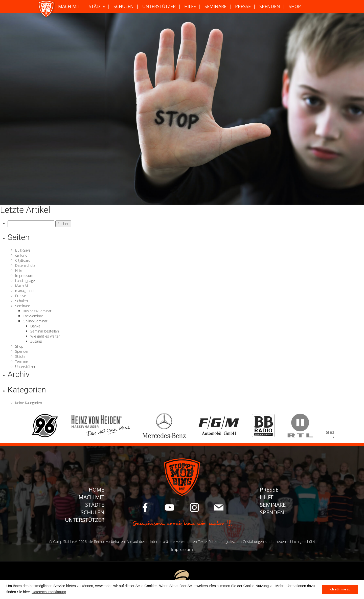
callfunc (21, 255)
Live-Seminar (33, 316)
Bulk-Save (23, 250)
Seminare (215, 6)
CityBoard (23, 260)
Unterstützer (159, 6)
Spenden (270, 6)
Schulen (124, 6)
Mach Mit (69, 6)
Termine (22, 361)
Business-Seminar (37, 311)
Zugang (36, 341)
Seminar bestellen (45, 331)
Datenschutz (25, 265)
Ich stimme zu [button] (340, 589)
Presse (243, 6)
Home (97, 490)
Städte (97, 6)
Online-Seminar (35, 321)
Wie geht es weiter (45, 336)
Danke (35, 326)
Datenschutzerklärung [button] (49, 592)
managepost (25, 291)
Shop (295, 6)
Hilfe (190, 6)
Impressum (24, 275)
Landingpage (25, 281)
